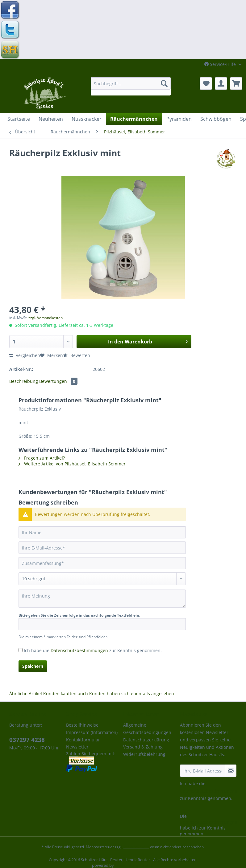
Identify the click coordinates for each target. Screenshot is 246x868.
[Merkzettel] (206, 83)
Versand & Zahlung (143, 747)
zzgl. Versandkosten (46, 318)
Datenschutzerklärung (146, 740)
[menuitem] (131, 86)
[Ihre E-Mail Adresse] (203, 771)
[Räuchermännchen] (134, 119)
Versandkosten (136, 847)
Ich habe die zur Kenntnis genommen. (93, 650)
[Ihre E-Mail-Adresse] (102, 548)
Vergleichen (25, 355)
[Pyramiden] (179, 119)
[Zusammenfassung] (102, 563)
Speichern (33, 666)
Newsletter (77, 747)
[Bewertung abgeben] (102, 579)
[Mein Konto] (221, 83)
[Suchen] (164, 83)
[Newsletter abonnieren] (231, 771)
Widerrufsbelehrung (144, 754)
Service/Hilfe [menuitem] (221, 64)
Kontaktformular (83, 740)
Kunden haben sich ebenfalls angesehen (132, 694)
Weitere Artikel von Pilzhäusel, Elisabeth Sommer (72, 464)
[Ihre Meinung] (102, 599)
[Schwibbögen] (216, 119)
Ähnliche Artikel (26, 694)
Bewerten (77, 355)
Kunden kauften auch (66, 694)
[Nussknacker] (87, 119)
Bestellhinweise (82, 725)
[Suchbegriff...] (131, 83)
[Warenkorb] (236, 83)
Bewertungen (58, 381)
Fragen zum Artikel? (42, 458)
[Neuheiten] (51, 119)
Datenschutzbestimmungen (79, 650)
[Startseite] (19, 119)
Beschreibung (24, 381)
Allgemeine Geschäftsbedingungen (147, 729)
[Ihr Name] (102, 532)
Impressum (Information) (92, 732)
